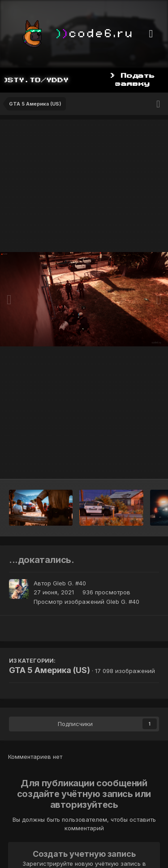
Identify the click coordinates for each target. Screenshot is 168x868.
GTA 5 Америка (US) (50, 670)
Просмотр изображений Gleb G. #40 (86, 602)
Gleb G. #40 (69, 583)
